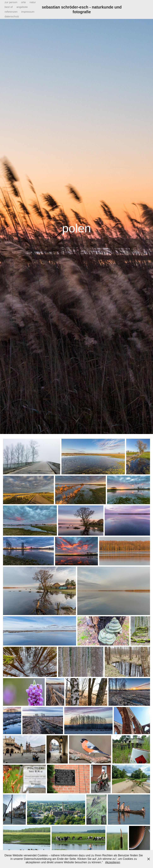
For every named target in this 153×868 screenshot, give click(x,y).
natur (33, 2)
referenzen (11, 12)
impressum (28, 12)
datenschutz (12, 16)
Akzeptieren (113, 862)
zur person (11, 2)
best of (9, 7)
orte (23, 2)
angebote (22, 7)
